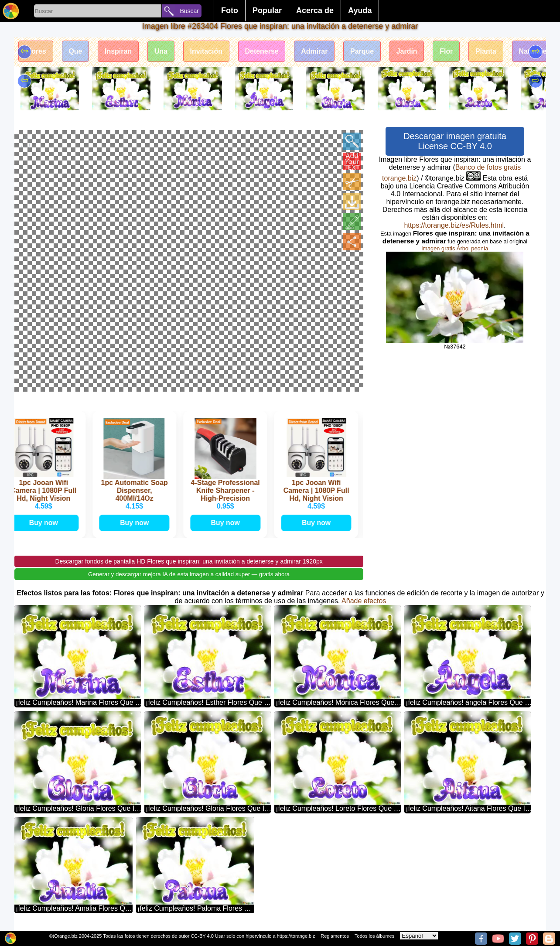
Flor (448, 51)
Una (161, 51)
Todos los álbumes (374, 936)
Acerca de (315, 10)
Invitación (207, 51)
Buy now (46, 522)
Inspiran (119, 51)
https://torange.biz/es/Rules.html (454, 225)
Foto (230, 10)
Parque (364, 51)
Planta (488, 51)
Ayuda (360, 10)
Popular (267, 10)
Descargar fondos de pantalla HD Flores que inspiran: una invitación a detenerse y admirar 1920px (189, 561)
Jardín (409, 51)
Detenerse (263, 51)
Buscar (189, 11)
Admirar (316, 51)
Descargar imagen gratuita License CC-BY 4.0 (455, 141)
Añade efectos (364, 600)
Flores (36, 51)
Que (76, 51)
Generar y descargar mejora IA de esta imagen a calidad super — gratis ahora (189, 574)
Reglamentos (335, 936)
